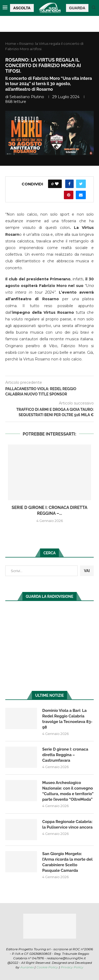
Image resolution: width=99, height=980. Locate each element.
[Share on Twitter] (81, 184)
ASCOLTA (22, 8)
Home (11, 43)
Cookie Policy (47, 967)
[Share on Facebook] (69, 184)
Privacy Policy (72, 967)
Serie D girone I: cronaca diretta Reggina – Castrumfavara (65, 755)
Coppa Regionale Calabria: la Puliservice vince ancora (67, 824)
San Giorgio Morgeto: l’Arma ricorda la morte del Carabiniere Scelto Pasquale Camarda (67, 862)
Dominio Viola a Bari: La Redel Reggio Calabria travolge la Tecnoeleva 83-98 (67, 719)
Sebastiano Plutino (27, 97)
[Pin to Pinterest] (69, 195)
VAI (87, 571)
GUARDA (77, 8)
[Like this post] (57, 184)
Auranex (27, 967)
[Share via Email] (81, 195)
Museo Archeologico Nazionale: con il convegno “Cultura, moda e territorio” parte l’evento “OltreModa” (68, 791)
